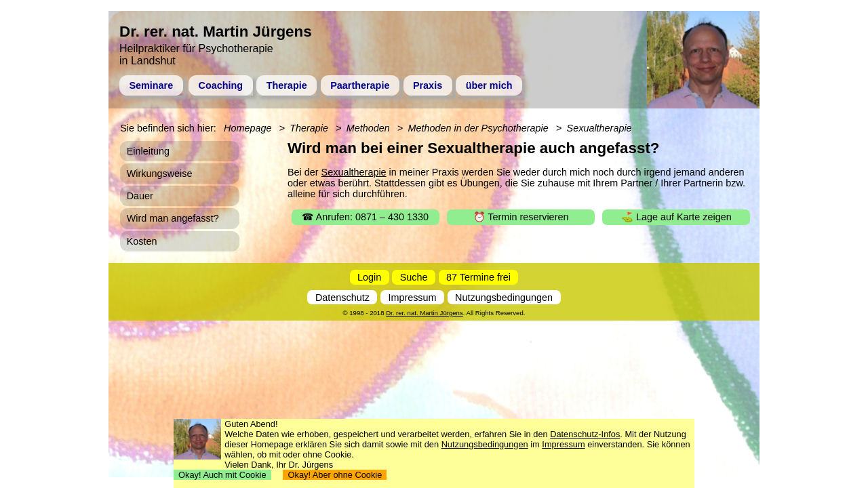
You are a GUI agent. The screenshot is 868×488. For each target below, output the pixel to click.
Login (369, 277)
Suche (414, 277)
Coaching (221, 85)
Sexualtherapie (354, 172)
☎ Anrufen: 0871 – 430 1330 (365, 217)
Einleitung (148, 151)
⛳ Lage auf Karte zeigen (676, 217)
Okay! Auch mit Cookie (222, 475)
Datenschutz (342, 298)
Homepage (248, 128)
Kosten (142, 241)
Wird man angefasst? (173, 218)
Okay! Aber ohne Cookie (335, 475)
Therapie (287, 85)
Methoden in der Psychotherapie (478, 128)
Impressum (412, 298)
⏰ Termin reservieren (521, 217)
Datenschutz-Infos (585, 434)
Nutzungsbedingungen (504, 298)
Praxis (428, 85)
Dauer (140, 196)
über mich (489, 85)
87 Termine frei (478, 277)
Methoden (368, 128)
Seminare (151, 85)
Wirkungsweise (160, 174)
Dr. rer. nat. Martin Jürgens (425, 313)
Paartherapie (360, 85)
